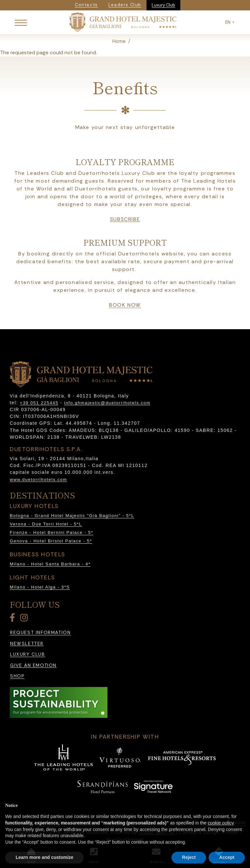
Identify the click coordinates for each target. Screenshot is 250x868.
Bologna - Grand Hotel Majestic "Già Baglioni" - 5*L (72, 516)
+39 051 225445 (39, 403)
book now (125, 305)
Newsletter (27, 644)
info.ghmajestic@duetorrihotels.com (107, 403)
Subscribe (125, 219)
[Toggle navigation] (21, 22)
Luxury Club (163, 5)
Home (119, 41)
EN (228, 22)
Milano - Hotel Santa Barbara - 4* (50, 564)
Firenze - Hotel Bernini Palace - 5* (52, 532)
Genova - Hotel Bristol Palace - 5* (51, 541)
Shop (17, 676)
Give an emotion (33, 665)
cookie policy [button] (221, 836)
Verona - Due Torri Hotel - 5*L (46, 524)
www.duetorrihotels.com (38, 479)
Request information (40, 633)
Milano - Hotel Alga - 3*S (40, 587)
